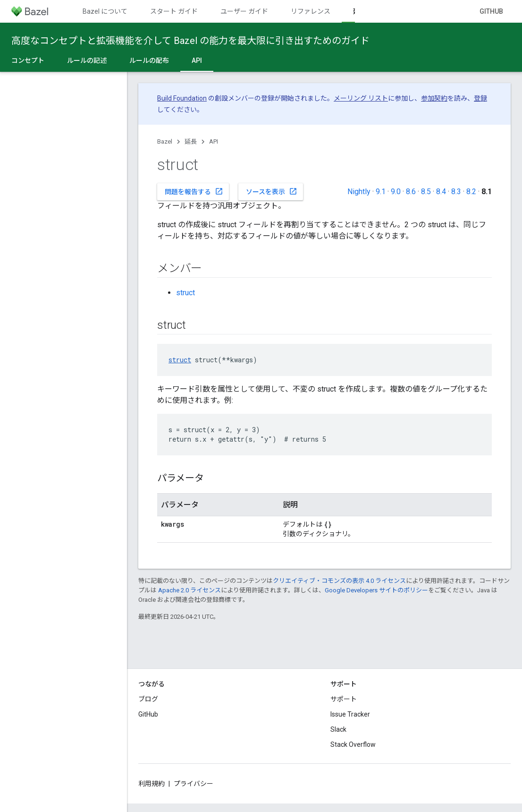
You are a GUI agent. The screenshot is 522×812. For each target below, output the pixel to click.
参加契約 (434, 98)
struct (185, 293)
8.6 (411, 192)
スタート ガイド (174, 11)
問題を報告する (194, 191)
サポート (344, 699)
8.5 (426, 192)
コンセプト (28, 60)
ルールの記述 (87, 60)
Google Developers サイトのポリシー (376, 590)
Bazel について (105, 11)
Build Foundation (182, 98)
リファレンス (311, 11)
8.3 (456, 192)
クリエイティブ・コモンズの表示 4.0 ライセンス (339, 581)
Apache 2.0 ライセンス (189, 590)
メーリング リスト (361, 98)
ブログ (148, 699)
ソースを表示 (272, 191)
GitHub (491, 11)
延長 (191, 141)
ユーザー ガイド (244, 11)
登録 (480, 98)
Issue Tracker (350, 714)
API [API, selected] (197, 60)
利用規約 (152, 784)
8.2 (471, 192)
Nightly (359, 192)
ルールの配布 (149, 60)
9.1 (381, 192)
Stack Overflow (353, 744)
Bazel (165, 141)
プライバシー (194, 784)
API (214, 141)
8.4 (441, 192)
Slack (338, 729)
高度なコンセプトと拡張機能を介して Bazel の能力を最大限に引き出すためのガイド (190, 41)
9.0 (396, 192)
